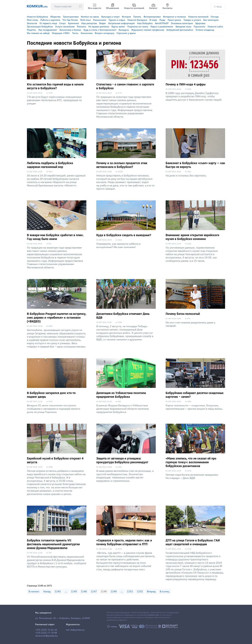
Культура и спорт (110, 17)
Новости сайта (215, 27)
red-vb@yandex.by (75, 630)
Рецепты (31, 30)
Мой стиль (33, 20)
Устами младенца (205, 30)
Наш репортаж (89, 23)
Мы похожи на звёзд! (38, 33)
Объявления (113, 7)
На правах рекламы (99, 27)
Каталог (153, 7)
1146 (84, 592)
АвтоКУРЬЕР (162, 23)
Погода (215, 17)
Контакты (167, 7)
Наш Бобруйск (145, 23)
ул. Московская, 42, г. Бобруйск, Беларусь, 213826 (63, 618)
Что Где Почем (70, 20)
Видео (103, 23)
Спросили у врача (126, 33)
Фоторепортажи (152, 17)
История (126, 17)
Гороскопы (199, 27)
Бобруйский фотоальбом (180, 30)
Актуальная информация (121, 23)
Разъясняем (100, 20)
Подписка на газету (138, 27)
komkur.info (153, 615)
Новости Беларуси (137, 20)
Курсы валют (118, 27)
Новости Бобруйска (37, 17)
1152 (140, 592)
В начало (34, 592)
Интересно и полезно (174, 17)
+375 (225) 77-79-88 (46, 633)
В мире (153, 20)
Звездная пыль (183, 27)
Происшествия (71, 17)
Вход (218, 7)
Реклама (81, 27)
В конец (164, 592)
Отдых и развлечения (162, 27)
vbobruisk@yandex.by (46, 636)
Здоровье (200, 23)
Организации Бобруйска (40, 27)
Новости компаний (134, 7)
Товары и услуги (192, 20)
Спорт (63, 23)
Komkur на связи (90, 17)
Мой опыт (86, 20)
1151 (130, 592)
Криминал (73, 23)
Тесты (75, 33)
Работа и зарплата (50, 20)
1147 (94, 592)
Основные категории (182, 23)
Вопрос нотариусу (105, 33)
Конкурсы (124, 30)
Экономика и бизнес (70, 30)
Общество (55, 17)
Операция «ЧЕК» (61, 33)
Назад (47, 592)
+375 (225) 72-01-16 (46, 630)
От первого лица (48, 23)
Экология (32, 23)
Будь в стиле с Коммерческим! (100, 30)
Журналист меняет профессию (148, 30)
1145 (74, 592)
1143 (58, 592)
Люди (162, 20)
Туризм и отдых (117, 20)
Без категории (211, 20)
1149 (114, 592)
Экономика (87, 33)
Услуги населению (65, 27)
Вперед (151, 592)
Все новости (95, 7)
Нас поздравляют (48, 30)
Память (137, 17)
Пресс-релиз (174, 20)
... (66, 592)
